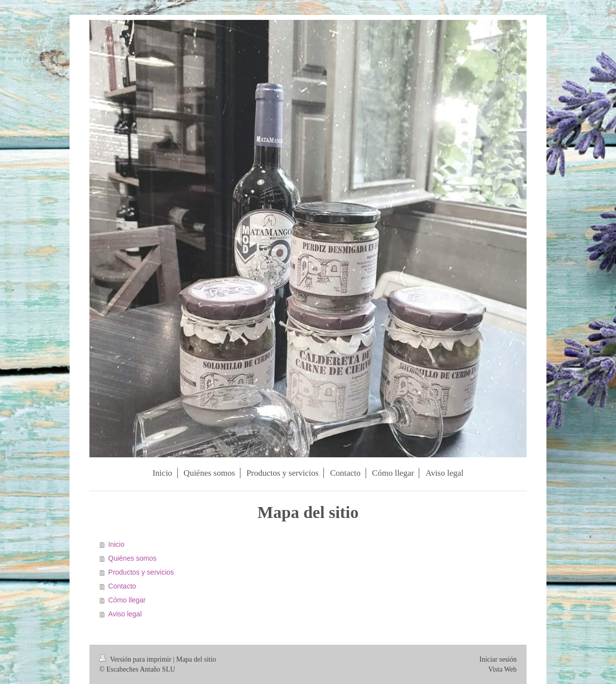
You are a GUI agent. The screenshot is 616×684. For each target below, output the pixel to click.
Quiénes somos (132, 558)
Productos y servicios (141, 572)
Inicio (116, 544)
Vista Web (502, 669)
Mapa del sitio (196, 659)
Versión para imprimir (136, 659)
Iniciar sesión (498, 659)
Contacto (122, 586)
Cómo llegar (127, 600)
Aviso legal (125, 614)
